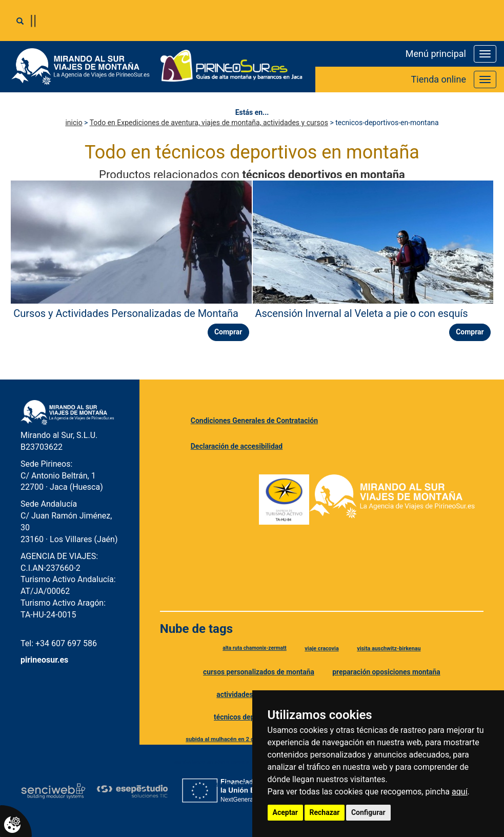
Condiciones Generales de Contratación (254, 421)
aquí (460, 792)
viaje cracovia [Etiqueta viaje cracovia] (321, 649)
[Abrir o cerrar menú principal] (485, 54)
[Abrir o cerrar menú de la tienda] (485, 79)
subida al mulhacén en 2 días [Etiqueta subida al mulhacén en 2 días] (224, 739)
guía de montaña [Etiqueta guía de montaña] (234, 784)
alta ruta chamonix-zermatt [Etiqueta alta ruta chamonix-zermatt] (255, 648)
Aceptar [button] (286, 812)
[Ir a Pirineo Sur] (232, 67)
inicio (74, 123)
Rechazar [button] (325, 812)
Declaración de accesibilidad (237, 446)
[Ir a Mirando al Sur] (84, 67)
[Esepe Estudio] (132, 791)
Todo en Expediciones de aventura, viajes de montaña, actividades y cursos (209, 123)
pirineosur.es (44, 660)
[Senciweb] (53, 791)
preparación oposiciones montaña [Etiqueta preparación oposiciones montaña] (386, 672)
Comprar (228, 332)
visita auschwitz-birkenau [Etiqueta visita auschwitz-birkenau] (389, 649)
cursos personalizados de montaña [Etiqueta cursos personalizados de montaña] (259, 672)
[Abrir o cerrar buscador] (20, 21)
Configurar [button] (368, 812)
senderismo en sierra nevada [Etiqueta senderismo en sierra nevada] (211, 762)
